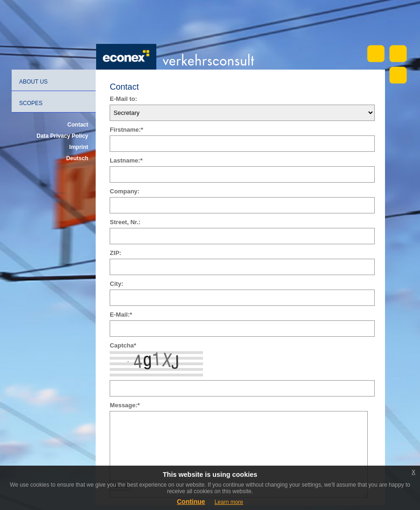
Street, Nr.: (125, 222)
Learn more (229, 502)
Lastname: (126, 160)
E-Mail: (121, 315)
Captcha (123, 345)
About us (33, 82)
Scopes (31, 103)
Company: (125, 191)
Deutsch (77, 158)
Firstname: (126, 130)
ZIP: (115, 253)
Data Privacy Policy (62, 136)
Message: (125, 405)
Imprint (79, 147)
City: (116, 284)
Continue (191, 502)
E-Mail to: (123, 99)
